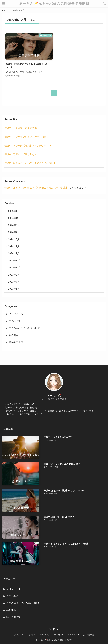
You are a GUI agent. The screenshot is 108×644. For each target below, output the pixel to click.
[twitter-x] (50, 630)
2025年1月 (14, 211)
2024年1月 (14, 253)
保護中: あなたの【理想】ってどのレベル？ (28, 146)
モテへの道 (15, 321)
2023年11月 (14, 268)
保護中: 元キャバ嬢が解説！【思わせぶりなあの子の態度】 (36, 188)
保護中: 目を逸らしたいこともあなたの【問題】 (30, 163)
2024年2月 (14, 246)
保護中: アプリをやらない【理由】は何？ (27, 137)
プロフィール (16, 314)
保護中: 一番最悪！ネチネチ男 (21, 128)
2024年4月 (14, 232)
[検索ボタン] (104, 4)
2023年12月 (14, 261)
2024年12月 (14, 218)
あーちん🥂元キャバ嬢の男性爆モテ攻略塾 (54, 4)
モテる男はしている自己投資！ (25, 328)
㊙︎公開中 (13, 335)
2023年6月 (14, 289)
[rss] (58, 630)
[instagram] (54, 630)
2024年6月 (14, 225)
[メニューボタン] (4, 4)
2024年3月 (14, 239)
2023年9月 (14, 275)
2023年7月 (14, 282)
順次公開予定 (16, 342)
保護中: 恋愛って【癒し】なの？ (22, 154)
